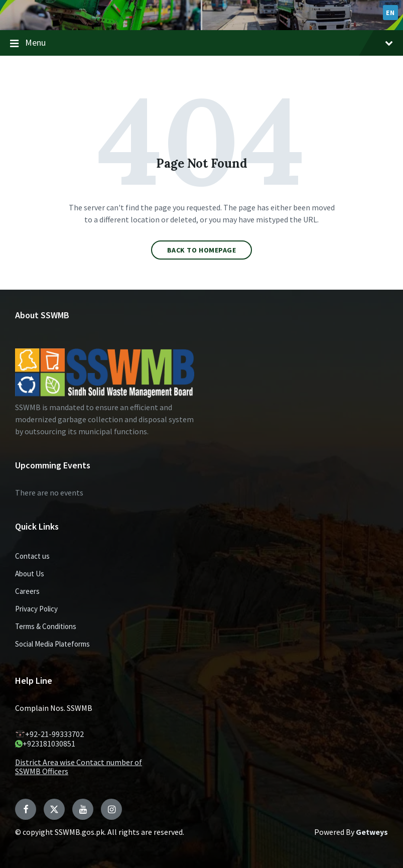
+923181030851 (45, 743)
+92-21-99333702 (49, 734)
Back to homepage (202, 250)
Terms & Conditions (46, 626)
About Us (30, 574)
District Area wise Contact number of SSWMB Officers (79, 767)
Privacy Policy (36, 609)
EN (390, 13)
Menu (201, 43)
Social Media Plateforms (52, 644)
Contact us (32, 556)
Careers (27, 591)
